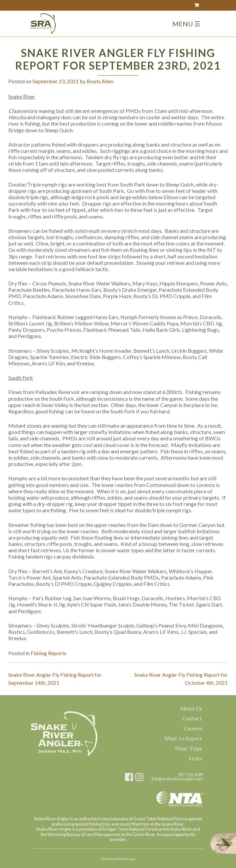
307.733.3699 (190, 775)
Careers (193, 728)
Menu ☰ (186, 24)
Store (195, 758)
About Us (191, 708)
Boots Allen (100, 81)
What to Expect (183, 738)
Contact (192, 718)
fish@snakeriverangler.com (177, 779)
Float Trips (188, 748)
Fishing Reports (48, 653)
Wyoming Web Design (118, 859)
